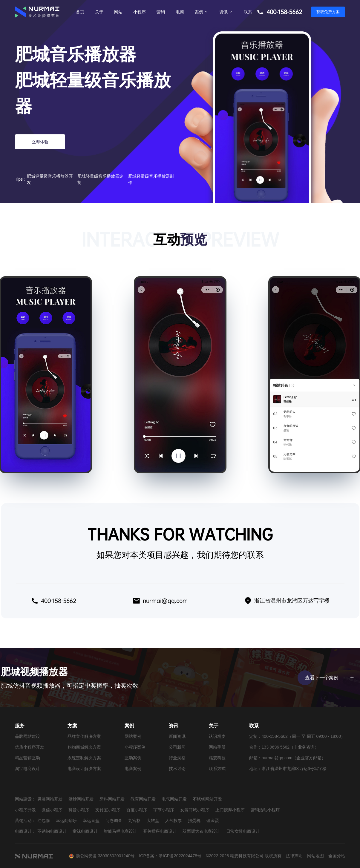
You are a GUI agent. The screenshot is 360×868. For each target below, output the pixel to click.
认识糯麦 (217, 736)
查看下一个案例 (328, 678)
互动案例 (133, 758)
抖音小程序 (79, 810)
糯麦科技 (217, 758)
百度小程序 (137, 810)
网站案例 (133, 736)
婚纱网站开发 (81, 799)
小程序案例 (135, 747)
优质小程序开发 (30, 747)
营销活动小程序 (265, 810)
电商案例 (133, 769)
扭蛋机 (194, 821)
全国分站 (337, 856)
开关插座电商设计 (160, 831)
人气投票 (174, 821)
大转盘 (153, 821)
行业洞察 (177, 758)
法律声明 (294, 856)
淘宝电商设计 (27, 769)
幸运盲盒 (91, 821)
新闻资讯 (177, 736)
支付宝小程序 (108, 810)
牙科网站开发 (112, 799)
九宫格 (134, 821)
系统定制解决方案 (84, 758)
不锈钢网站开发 (207, 799)
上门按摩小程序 (230, 810)
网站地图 (315, 856)
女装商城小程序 (195, 810)
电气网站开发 (174, 799)
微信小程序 (52, 810)
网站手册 (217, 747)
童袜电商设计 (85, 831)
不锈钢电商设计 (52, 831)
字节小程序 (164, 810)
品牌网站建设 (27, 736)
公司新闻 (177, 747)
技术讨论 (177, 769)
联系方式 (217, 769)
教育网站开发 (143, 799)
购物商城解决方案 (84, 747)
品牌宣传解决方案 (84, 736)
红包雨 (44, 821)
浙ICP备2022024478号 (180, 856)
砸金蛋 (213, 821)
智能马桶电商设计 (120, 831)
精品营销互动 (27, 758)
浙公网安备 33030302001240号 (105, 856)
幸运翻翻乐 (66, 821)
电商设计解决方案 (84, 769)
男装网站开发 (50, 799)
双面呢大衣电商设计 (201, 831)
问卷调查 (114, 821)
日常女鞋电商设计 (243, 831)
